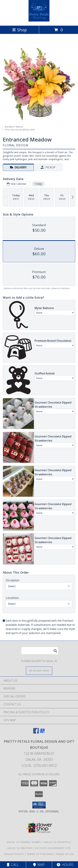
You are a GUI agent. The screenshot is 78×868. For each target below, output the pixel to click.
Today (38, 184)
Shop (20, 30)
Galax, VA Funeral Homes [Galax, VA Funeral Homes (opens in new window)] (24, 842)
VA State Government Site (53, 848)
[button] (39, 805)
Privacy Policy (14, 854)
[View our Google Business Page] (42, 732)
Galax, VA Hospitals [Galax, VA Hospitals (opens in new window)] (58, 842)
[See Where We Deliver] (39, 670)
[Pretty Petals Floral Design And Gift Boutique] (39, 21)
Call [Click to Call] (13, 865)
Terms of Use (65, 854)
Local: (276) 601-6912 (39, 765)
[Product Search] (40, 651)
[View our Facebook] (36, 732)
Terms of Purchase (40, 854)
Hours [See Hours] (65, 865)
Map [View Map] (39, 865)
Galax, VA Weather (20, 848)
